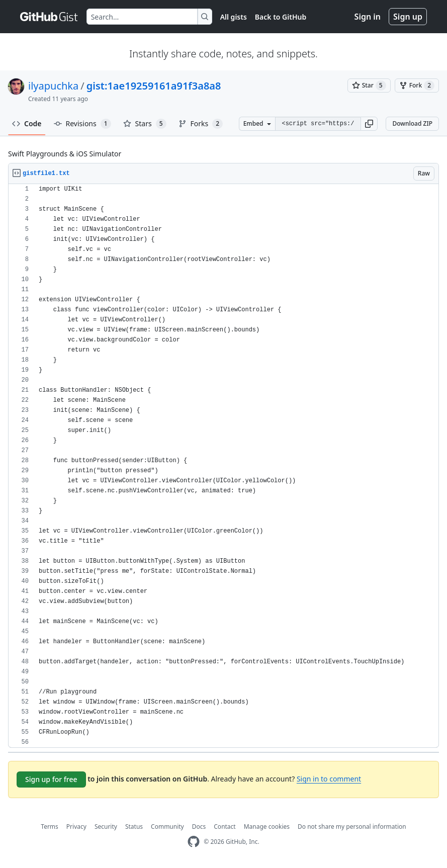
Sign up (408, 17)
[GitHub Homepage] (194, 842)
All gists (234, 17)
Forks (201, 124)
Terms (50, 827)
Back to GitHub (281, 17)
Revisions (82, 124)
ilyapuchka (53, 86)
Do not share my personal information (352, 827)
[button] (369, 124)
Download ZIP (412, 123)
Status (134, 827)
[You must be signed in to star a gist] (369, 85)
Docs (199, 827)
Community (167, 827)
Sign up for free (51, 779)
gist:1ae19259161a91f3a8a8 (154, 86)
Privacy (76, 827)
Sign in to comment (329, 779)
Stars (145, 124)
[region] (223, 466)
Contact (225, 827)
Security (106, 827)
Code (27, 123)
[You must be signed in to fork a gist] (417, 85)
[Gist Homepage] (49, 17)
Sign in (368, 17)
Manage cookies (267, 827)
